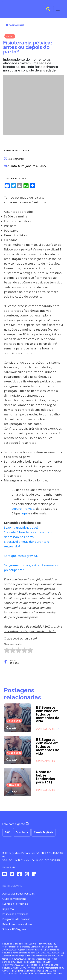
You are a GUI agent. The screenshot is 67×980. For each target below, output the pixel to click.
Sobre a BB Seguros (14, 929)
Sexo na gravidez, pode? (21, 527)
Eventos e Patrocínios (15, 904)
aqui (24, 513)
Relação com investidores (17, 924)
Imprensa (8, 909)
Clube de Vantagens (14, 899)
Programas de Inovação (16, 919)
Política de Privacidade (15, 914)
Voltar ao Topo (11, 662)
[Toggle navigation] (58, 9)
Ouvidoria (22, 832)
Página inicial (15, 25)
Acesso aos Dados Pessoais (19, 894)
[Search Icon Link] (48, 9)
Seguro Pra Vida (23, 509)
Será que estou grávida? (21, 556)
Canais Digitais (43, 832)
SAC (7, 832)
